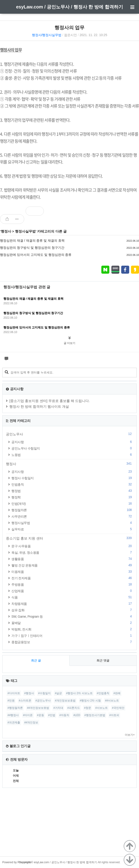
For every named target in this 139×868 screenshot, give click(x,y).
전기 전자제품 (72, 578)
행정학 (72, 497)
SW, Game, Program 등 (72, 616)
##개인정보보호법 (38, 708)
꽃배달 (72, 623)
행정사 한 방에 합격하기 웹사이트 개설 (39, 406)
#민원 (11, 701)
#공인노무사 (43, 701)
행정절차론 (72, 510)
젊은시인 (71, 35)
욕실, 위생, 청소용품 (72, 552)
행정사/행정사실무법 (47, 35)
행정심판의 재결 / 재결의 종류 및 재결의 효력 (32, 241)
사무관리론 (72, 516)
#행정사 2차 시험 (90, 701)
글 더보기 (69, 343)
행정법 (72, 491)
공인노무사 (69, 434)
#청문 (88, 708)
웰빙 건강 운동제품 (72, 565)
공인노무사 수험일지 (72, 448)
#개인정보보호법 (65, 701)
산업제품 (72, 591)
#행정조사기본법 (95, 715)
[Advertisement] (69, 824)
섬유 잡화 (72, 610)
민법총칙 (72, 484)
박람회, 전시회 (72, 629)
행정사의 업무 (70, 28)
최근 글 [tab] (36, 660)
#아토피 (114, 715)
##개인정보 (31, 722)
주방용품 (72, 584)
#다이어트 (14, 693)
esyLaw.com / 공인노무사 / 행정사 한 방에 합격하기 (69, 7)
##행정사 (13, 715)
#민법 (52, 715)
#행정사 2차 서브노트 (79, 693)
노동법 (72, 455)
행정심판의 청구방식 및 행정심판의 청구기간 (32, 248)
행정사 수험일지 (72, 478)
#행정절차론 (15, 708)
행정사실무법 (25, 231)
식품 (72, 597)
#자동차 (64, 715)
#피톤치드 (74, 708)
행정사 (6, 231)
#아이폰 (28, 715)
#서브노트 (101, 708)
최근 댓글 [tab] (103, 660)
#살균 (58, 693)
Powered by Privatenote (17, 862)
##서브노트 (112, 701)
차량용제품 (72, 604)
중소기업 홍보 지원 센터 (69, 538)
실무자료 (72, 529)
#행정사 (29, 693)
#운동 (41, 715)
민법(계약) (72, 504)
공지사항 (72, 442)
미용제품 (72, 572)
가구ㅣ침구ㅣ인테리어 (72, 636)
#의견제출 (14, 722)
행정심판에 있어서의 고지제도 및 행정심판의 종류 (36, 255)
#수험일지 (44, 693)
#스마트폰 (25, 701)
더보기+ (130, 735)
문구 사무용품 (72, 546)
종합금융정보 (72, 642)
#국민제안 (118, 708)
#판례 (117, 693)
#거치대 (58, 708)
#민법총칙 (103, 693)
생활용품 (72, 559)
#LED (77, 715)
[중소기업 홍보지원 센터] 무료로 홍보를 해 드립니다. (50, 401)
